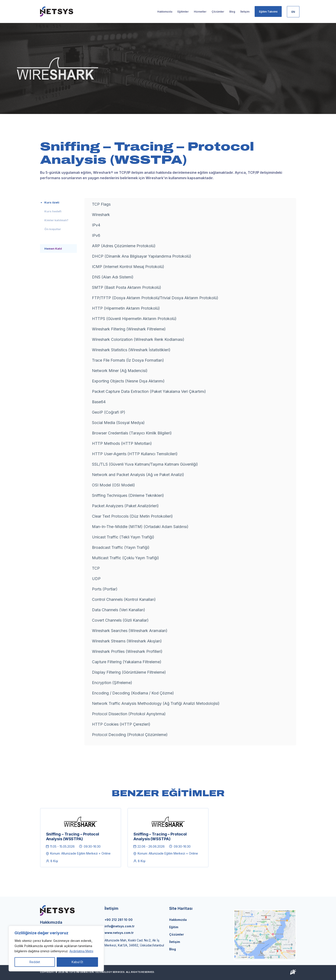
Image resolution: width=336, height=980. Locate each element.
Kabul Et (77, 962)
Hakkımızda (178, 920)
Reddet (35, 962)
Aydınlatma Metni (81, 951)
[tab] (58, 202)
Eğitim (174, 927)
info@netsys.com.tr (120, 926)
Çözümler (177, 934)
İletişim (175, 942)
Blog (173, 949)
